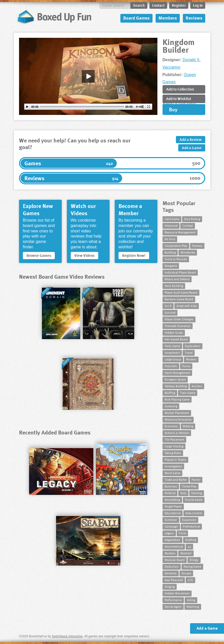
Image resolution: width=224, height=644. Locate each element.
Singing (170, 586)
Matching (193, 606)
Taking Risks (173, 453)
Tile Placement (174, 439)
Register (179, 5)
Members (168, 18)
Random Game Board (179, 299)
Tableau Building (176, 386)
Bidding (188, 426)
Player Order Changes (179, 319)
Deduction (172, 566)
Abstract (186, 553)
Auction (197, 386)
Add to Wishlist (179, 98)
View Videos (84, 255)
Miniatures (188, 252)
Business (171, 486)
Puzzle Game (194, 500)
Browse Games (39, 255)
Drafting (191, 540)
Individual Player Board (180, 272)
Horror (196, 479)
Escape (186, 573)
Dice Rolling (192, 219)
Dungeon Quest (175, 379)
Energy (194, 560)
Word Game (172, 473)
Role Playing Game (177, 399)
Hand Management (177, 373)
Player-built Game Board (181, 292)
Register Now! (134, 255)
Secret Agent (173, 606)
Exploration (193, 346)
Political (170, 493)
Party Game (172, 346)
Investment (172, 352)
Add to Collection (180, 89)
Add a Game (192, 148)
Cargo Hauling (174, 446)
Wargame (171, 266)
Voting (191, 600)
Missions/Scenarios (178, 419)
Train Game (188, 393)
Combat (188, 225)
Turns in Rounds (176, 259)
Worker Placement (177, 413)
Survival (170, 312)
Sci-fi (168, 306)
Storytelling (172, 500)
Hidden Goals (174, 332)
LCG (190, 580)
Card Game (172, 219)
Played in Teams (175, 459)
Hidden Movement (177, 593)
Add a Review (191, 139)
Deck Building (174, 286)
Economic (171, 426)
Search (139, 5)
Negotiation (172, 540)
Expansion (189, 520)
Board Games (136, 18)
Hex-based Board (176, 339)
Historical (171, 225)
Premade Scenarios (178, 326)
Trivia (182, 533)
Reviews (194, 18)
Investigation (173, 466)
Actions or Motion (177, 433)
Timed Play (189, 486)
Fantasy (197, 246)
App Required (174, 580)
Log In (198, 5)
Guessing (171, 406)
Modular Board (175, 560)
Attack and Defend (177, 279)
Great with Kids (187, 306)
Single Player (173, 506)
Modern (191, 359)
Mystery (170, 553)
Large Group (173, 359)
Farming (197, 493)
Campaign (171, 526)
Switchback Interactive (67, 636)
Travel (189, 352)
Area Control (194, 513)
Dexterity (171, 573)
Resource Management (180, 232)
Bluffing (170, 393)
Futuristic (171, 366)
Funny (186, 366)
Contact (158, 5)
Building (170, 252)
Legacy (169, 533)
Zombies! (171, 520)
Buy (173, 109)
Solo (183, 493)
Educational (173, 513)
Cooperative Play (176, 246)
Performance (173, 600)
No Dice (170, 239)
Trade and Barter (176, 479)
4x (189, 546)
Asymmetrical (174, 546)
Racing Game (192, 566)
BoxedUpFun (54, 17)
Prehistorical (191, 526)
